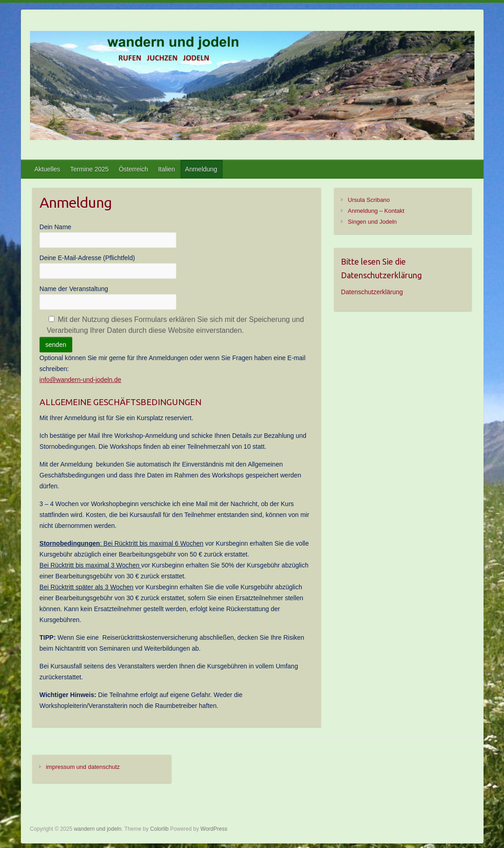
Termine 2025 (89, 169)
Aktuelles (47, 169)
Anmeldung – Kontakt (376, 211)
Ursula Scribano (369, 200)
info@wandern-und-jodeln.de (80, 380)
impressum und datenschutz (83, 767)
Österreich (133, 169)
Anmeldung (201, 169)
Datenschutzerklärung (372, 292)
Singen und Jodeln (372, 222)
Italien (167, 169)
